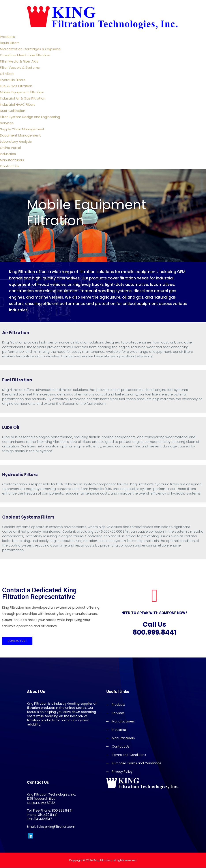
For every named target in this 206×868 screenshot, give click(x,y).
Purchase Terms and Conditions (137, 764)
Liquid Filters (10, 43)
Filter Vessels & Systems (20, 67)
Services (7, 123)
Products (7, 37)
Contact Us (9, 166)
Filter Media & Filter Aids (19, 61)
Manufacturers (12, 160)
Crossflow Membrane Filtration (25, 55)
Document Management (20, 135)
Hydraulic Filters (13, 80)
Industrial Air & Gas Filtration (23, 98)
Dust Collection (13, 111)
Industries (8, 154)
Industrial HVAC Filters (18, 104)
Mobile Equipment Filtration (22, 92)
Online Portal (10, 148)
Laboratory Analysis (16, 141)
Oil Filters (7, 74)
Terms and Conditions (129, 755)
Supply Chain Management (22, 129)
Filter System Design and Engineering (30, 117)
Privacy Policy (122, 772)
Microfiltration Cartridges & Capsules (30, 49)
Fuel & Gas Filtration (16, 86)
